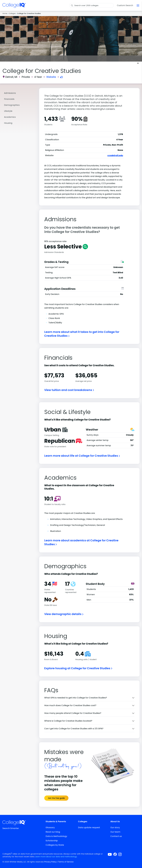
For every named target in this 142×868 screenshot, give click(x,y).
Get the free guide (56, 798)
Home (5, 13)
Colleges (12, 13)
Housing (8, 123)
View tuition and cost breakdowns (69, 390)
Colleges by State (55, 845)
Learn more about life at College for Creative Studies (82, 456)
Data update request (89, 827)
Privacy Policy (50, 862)
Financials (9, 99)
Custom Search (125, 5)
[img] (14, 7)
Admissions (10, 93)
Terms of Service (66, 862)
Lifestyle (8, 111)
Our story (115, 827)
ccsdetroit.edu (115, 155)
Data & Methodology (56, 836)
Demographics (12, 105)
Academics (10, 117)
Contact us (116, 836)
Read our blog (53, 832)
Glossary (50, 827)
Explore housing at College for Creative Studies (78, 668)
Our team (115, 832)
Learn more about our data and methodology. (56, 857)
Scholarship (52, 841)
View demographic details (64, 614)
